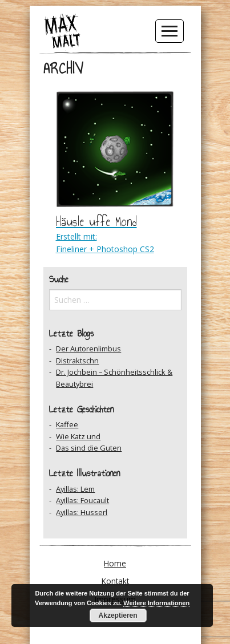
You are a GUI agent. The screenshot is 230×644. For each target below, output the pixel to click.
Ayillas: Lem (75, 489)
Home (115, 563)
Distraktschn (77, 361)
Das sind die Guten (89, 448)
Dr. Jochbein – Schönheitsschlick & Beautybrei (114, 378)
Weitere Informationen (156, 603)
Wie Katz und (78, 436)
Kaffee (67, 424)
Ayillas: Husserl (82, 512)
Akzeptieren (118, 615)
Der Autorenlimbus (88, 349)
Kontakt (115, 581)
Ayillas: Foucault (82, 500)
